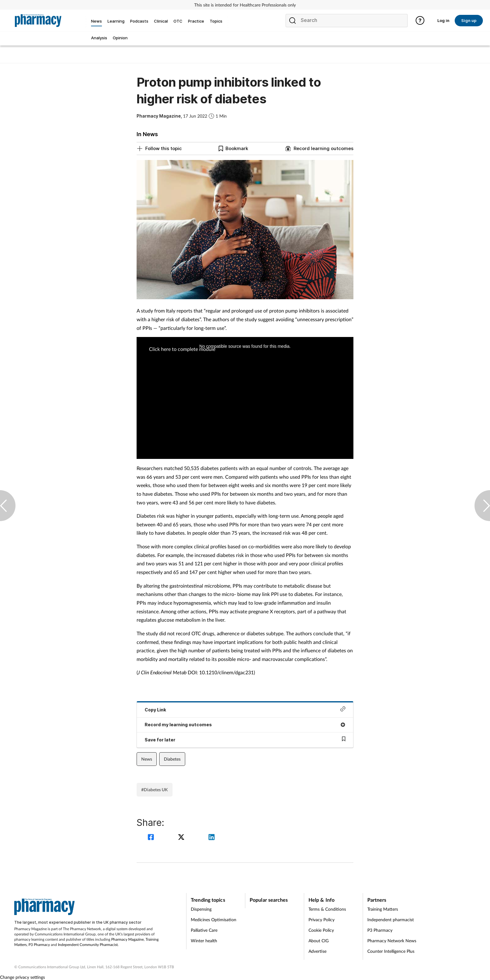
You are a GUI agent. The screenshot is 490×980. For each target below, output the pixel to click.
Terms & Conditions (327, 909)
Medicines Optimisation (214, 920)
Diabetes (172, 759)
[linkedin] (212, 838)
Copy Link (245, 709)
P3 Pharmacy (39, 945)
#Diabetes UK (155, 790)
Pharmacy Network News (392, 941)
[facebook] (152, 838)
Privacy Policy (322, 920)
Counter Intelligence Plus (391, 951)
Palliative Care (204, 930)
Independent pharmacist (391, 920)
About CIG (319, 941)
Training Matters (383, 909)
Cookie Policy (321, 930)
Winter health (204, 941)
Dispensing (201, 909)
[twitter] (182, 838)
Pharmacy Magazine (127, 939)
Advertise (317, 951)
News (147, 759)
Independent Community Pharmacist (88, 945)
